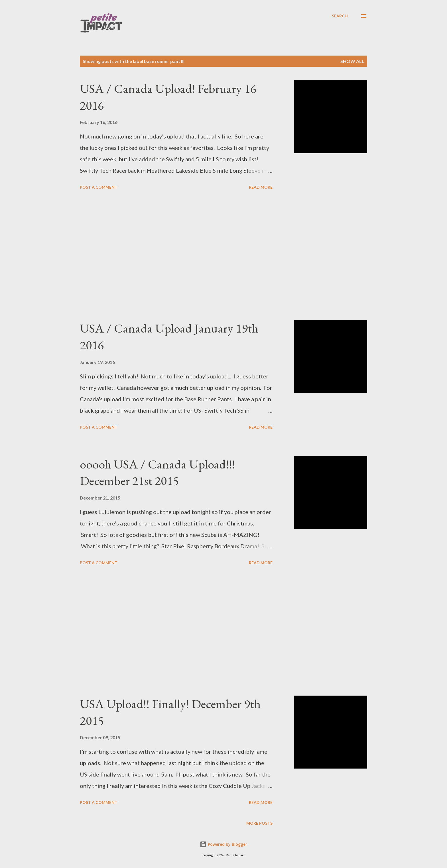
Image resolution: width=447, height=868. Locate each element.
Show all (352, 61)
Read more (261, 187)
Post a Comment (99, 187)
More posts (259, 823)
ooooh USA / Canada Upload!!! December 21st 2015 (158, 472)
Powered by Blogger (223, 844)
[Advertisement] (176, 256)
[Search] (340, 16)
